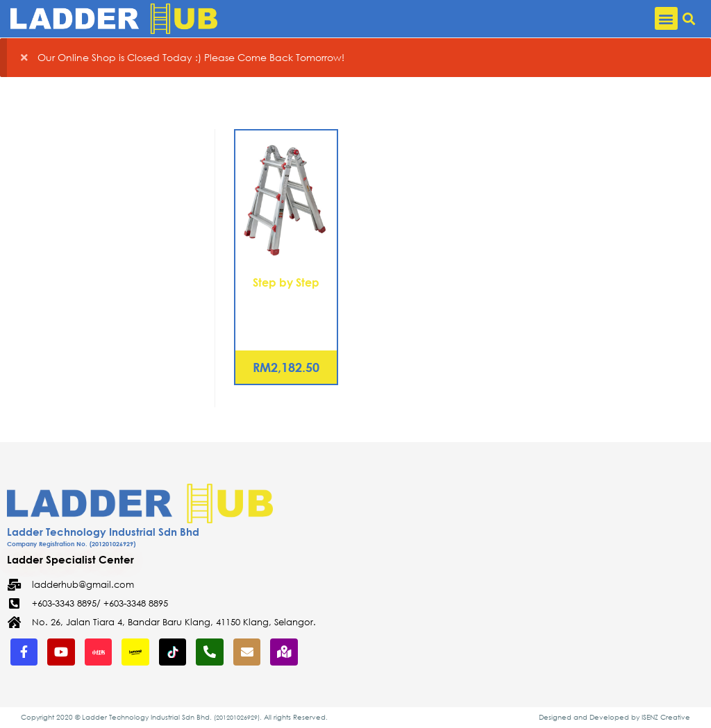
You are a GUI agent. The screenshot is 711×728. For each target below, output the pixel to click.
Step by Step (286, 282)
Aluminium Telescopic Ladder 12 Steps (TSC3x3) (286, 315)
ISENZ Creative (666, 717)
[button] (666, 18)
